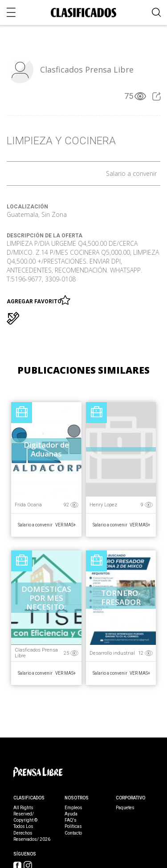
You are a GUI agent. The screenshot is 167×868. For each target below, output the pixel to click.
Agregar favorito (35, 300)
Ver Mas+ (65, 525)
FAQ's (71, 820)
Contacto (73, 833)
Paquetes (125, 808)
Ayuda (71, 814)
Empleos (73, 808)
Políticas (73, 827)
